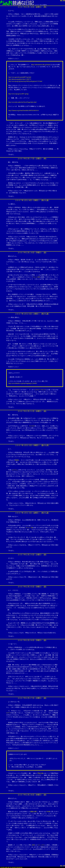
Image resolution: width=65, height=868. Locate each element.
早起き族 (40, 773)
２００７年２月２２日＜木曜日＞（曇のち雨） (33, 445)
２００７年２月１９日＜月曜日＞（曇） (32, 253)
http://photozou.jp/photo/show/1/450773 (20, 79)
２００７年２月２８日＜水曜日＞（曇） (32, 795)
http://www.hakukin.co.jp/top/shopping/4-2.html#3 (23, 383)
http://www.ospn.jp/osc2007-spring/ (19, 94)
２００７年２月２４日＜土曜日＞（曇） (32, 555)
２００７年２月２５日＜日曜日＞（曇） (32, 587)
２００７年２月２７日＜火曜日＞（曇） (32, 698)
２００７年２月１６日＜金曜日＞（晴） (32, 7)
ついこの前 (36, 277)
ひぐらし (15, 470)
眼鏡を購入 (34, 812)
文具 (33, 845)
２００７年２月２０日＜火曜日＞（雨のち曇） (33, 314)
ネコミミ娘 (29, 528)
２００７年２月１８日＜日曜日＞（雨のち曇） (33, 200)
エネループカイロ (40, 390)
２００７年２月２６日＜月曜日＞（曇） (32, 640)
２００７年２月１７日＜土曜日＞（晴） (32, 159)
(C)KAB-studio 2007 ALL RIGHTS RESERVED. (11, 867)
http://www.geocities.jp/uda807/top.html (20, 77)
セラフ (8, 713)
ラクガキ (32, 426)
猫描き (17, 460)
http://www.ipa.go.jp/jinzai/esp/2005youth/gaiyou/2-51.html (25, 81)
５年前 (48, 812)
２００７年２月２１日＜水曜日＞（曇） (32, 411)
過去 (61, 1)
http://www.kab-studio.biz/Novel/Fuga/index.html (22, 102)
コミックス (41, 845)
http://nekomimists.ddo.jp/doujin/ (41, 65)
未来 (64, 1)
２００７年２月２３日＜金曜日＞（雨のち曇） (33, 513)
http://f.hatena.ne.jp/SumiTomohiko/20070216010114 (24, 110)
